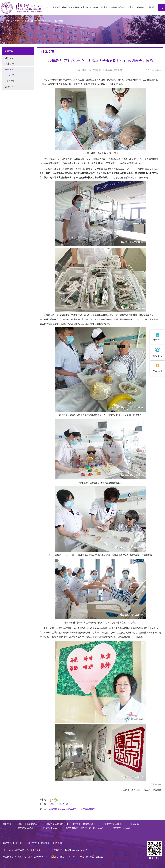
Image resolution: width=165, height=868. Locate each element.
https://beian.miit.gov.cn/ (75, 850)
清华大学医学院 (26, 828)
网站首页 (7, 843)
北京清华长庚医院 (121, 828)
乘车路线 (45, 843)
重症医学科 (55, 319)
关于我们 (20, 843)
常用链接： (8, 824)
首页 (24, 21)
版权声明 (58, 843)
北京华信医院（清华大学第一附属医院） (85, 828)
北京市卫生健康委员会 (83, 824)
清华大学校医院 (49, 828)
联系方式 (32, 843)
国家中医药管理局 (55, 824)
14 (159, 70)
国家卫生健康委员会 (28, 824)
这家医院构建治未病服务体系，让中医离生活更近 (72, 809)
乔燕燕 (117, 169)
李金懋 (105, 555)
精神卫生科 (96, 319)
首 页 (49, 7)
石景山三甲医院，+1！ (60, 804)
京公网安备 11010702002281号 (68, 857)
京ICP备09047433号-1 (39, 857)
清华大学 (135, 824)
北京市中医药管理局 (112, 824)
